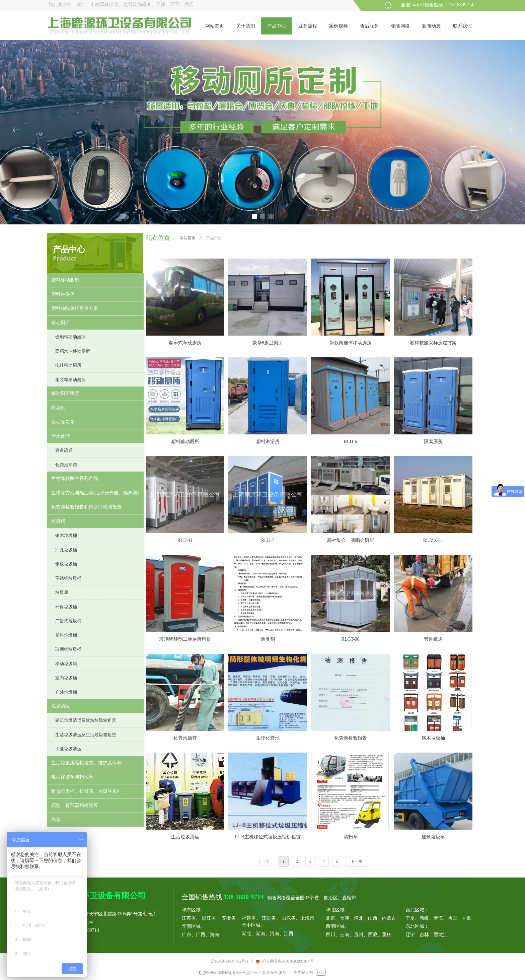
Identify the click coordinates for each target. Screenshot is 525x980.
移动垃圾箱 (66, 664)
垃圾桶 (58, 521)
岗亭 (56, 820)
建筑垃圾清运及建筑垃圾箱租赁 (86, 720)
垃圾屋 (62, 592)
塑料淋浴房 (63, 294)
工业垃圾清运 (68, 749)
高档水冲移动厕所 (73, 351)
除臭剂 (58, 408)
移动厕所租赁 (65, 393)
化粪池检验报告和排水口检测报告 (86, 507)
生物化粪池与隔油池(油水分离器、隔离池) (95, 493)
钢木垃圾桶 (66, 535)
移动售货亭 (63, 422)
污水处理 (61, 436)
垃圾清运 (61, 706)
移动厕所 (61, 323)
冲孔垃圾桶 (66, 550)
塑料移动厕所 (65, 280)
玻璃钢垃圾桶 (68, 649)
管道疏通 (64, 450)
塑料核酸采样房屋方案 (75, 308)
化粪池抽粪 (66, 465)
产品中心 (214, 238)
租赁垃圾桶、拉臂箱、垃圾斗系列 (86, 791)
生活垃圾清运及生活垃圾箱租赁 (86, 735)
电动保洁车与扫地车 (72, 777)
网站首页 (187, 238)
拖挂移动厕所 (68, 365)
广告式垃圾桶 (68, 621)
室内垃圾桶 (66, 678)
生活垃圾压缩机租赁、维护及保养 (86, 763)
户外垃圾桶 (66, 692)
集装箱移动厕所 (70, 380)
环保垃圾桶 (66, 607)
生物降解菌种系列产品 (75, 478)
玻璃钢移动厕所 (70, 337)
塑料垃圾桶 (66, 635)
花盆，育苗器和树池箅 (75, 805)
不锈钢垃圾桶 (68, 578)
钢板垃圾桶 (66, 564)
